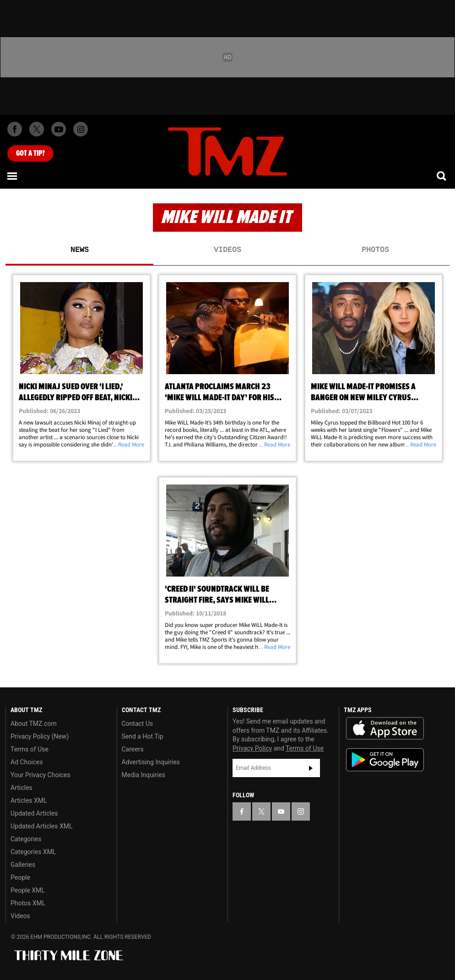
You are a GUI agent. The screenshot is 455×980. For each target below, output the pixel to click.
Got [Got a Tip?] (30, 153)
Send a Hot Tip (143, 736)
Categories (26, 839)
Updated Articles (34, 813)
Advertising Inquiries (151, 762)
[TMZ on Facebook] (15, 129)
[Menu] (13, 176)
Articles (22, 788)
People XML (28, 890)
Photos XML (28, 903)
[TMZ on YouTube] (281, 811)
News (80, 250)
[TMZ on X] (37, 129)
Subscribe (311, 768)
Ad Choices (27, 762)
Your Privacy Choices (41, 775)
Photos (375, 250)
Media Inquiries (144, 775)
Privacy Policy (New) (40, 736)
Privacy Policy (252, 748)
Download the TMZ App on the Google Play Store (385, 760)
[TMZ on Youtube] (59, 129)
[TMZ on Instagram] (81, 129)
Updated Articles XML (41, 826)
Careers (133, 749)
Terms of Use (30, 749)
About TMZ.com (34, 724)
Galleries (23, 865)
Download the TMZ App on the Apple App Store (385, 729)
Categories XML (33, 852)
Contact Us (138, 724)
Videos (227, 250)
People (20, 877)
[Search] (442, 176)
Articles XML (29, 800)
